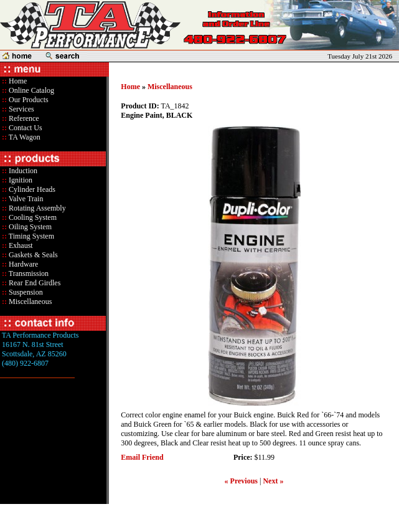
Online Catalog (31, 90)
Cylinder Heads (31, 189)
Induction (22, 171)
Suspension (25, 292)
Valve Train (25, 199)
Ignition (20, 180)
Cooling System (32, 217)
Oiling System (29, 227)
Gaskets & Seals (32, 255)
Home (18, 81)
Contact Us (25, 128)
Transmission (28, 273)
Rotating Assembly (36, 208)
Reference (23, 118)
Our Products (28, 100)
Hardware (22, 264)
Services (21, 109)
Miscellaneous (30, 302)
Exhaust (20, 245)
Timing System (31, 236)
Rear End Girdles (34, 283)
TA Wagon (24, 137)
